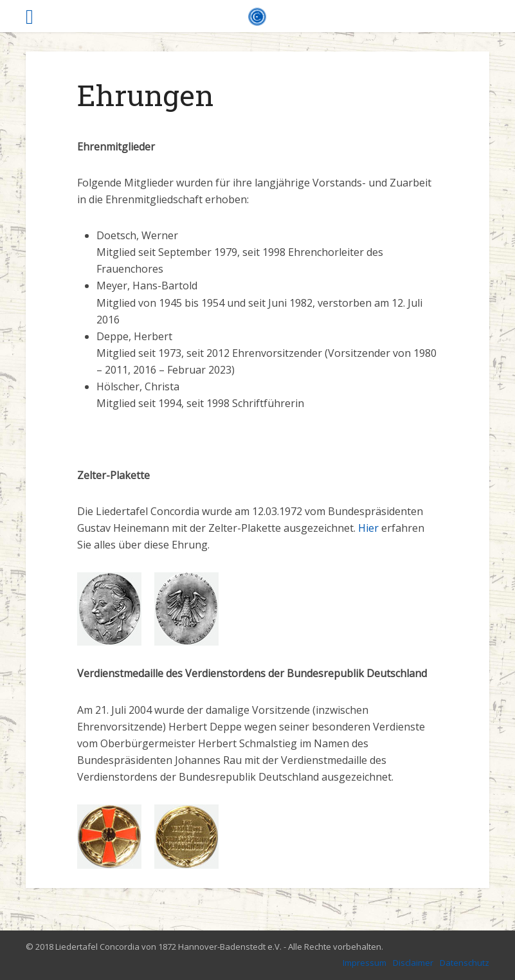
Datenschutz (465, 963)
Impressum (365, 963)
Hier (368, 528)
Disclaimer (413, 963)
